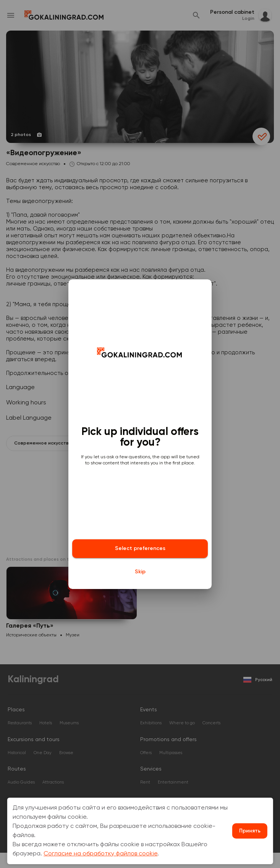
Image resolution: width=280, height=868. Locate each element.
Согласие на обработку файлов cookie (100, 854)
